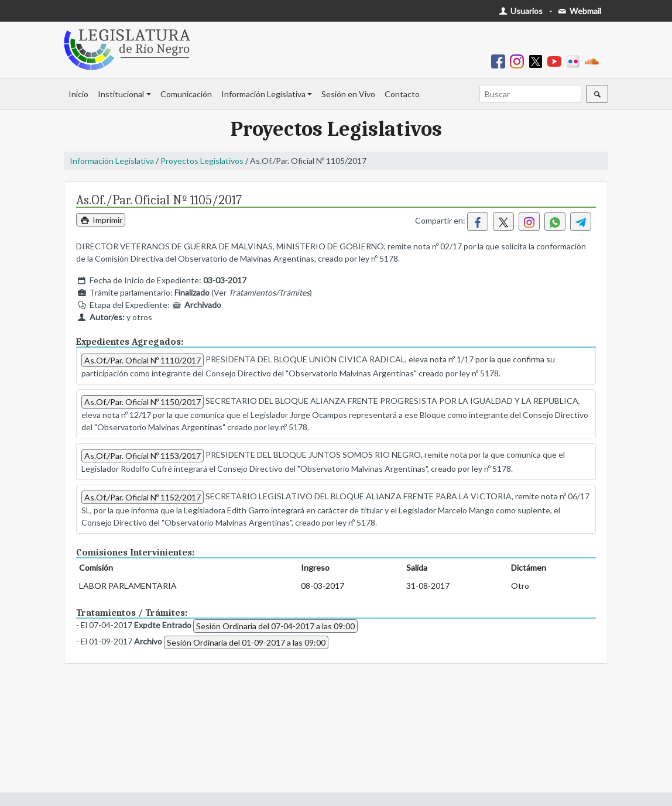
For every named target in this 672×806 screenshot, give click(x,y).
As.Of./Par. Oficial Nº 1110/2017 (143, 360)
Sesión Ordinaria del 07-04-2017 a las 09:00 (275, 626)
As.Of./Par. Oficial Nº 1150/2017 (143, 402)
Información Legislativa (263, 94)
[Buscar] (530, 94)
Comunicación (186, 94)
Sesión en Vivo (348, 94)
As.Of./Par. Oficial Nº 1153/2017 (143, 456)
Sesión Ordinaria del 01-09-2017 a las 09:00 (246, 642)
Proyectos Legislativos (202, 161)
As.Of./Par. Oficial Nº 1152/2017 (143, 497)
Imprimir (101, 220)
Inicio (78, 94)
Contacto (402, 94)
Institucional (121, 94)
